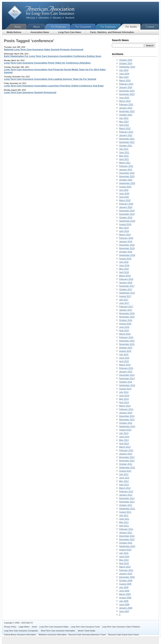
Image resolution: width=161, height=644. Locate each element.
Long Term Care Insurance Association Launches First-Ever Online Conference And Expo (54, 86)
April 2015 (124, 361)
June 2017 (124, 303)
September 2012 (127, 468)
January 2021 (126, 170)
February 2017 (126, 307)
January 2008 (126, 608)
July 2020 (124, 190)
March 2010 (125, 567)
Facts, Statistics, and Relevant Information (112, 32)
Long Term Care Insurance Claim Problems (121, 627)
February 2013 (126, 450)
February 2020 (126, 204)
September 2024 (127, 67)
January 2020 (126, 207)
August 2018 (125, 259)
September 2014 (127, 385)
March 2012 (125, 488)
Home (14, 27)
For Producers (57, 27)
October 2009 (126, 581)
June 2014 (124, 396)
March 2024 (125, 81)
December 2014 (127, 375)
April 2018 (124, 272)
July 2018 (124, 262)
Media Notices (14, 32)
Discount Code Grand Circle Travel (123, 635)
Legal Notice (24, 627)
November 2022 (127, 111)
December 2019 (127, 211)
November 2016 (127, 317)
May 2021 (124, 156)
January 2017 (126, 310)
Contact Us (150, 27)
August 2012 (125, 471)
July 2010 (124, 553)
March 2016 (125, 334)
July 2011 (124, 515)
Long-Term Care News (69, 32)
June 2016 (124, 327)
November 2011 (127, 502)
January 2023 (126, 108)
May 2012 (124, 481)
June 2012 (124, 478)
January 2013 (126, 454)
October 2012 (126, 464)
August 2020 (125, 187)
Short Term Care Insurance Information (58, 631)
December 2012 (127, 457)
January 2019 (126, 242)
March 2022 (125, 129)
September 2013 (127, 426)
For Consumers (83, 27)
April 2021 (124, 159)
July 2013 (124, 433)
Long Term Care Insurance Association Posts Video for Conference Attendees (47, 63)
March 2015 (125, 365)
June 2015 (124, 358)
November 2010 (127, 539)
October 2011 (126, 505)
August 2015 (125, 351)
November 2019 (127, 214)
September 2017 (127, 293)
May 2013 (124, 440)
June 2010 (124, 557)
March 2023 (125, 101)
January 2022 (126, 135)
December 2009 (127, 577)
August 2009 (125, 584)
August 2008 (125, 598)
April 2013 (124, 444)
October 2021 (126, 146)
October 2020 (126, 180)
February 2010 (126, 570)
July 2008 (124, 601)
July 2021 (124, 149)
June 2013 (124, 437)
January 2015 (126, 372)
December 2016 (127, 313)
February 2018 (126, 279)
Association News (40, 32)
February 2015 (126, 368)
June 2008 (124, 605)
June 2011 (124, 519)
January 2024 (126, 87)
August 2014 (125, 389)
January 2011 (126, 533)
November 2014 (127, 379)
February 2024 (126, 84)
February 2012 (126, 492)
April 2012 (124, 485)
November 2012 (127, 461)
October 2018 (126, 252)
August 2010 (125, 550)
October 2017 (126, 289)
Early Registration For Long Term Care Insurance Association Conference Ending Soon (53, 56)
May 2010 (124, 560)
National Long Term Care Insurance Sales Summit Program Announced (44, 49)
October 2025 (126, 60)
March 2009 (125, 594)
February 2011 (126, 529)
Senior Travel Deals (86, 631)
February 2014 (126, 409)
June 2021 (124, 152)
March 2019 (125, 235)
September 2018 (127, 255)
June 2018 (124, 265)
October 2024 (126, 63)
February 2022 (126, 132)
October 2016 (126, 320)
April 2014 (124, 402)
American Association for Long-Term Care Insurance (44, 13)
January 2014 (126, 413)
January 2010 (126, 574)
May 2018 (124, 269)
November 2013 (127, 420)
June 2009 (124, 591)
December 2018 (127, 245)
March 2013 (125, 447)
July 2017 (124, 300)
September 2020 (127, 183)
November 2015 (127, 344)
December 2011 (127, 498)
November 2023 (127, 94)
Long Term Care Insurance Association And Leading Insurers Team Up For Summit (50, 79)
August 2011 (125, 512)
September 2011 (127, 509)
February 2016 (126, 337)
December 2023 (127, 91)
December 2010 (127, 536)
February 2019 (126, 238)
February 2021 (126, 166)
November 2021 (127, 142)
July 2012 (124, 474)
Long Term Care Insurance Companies (21, 631)
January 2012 (126, 495)
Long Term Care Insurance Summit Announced (30, 92)
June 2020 (124, 194)
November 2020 (127, 176)
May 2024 (124, 77)
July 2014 (124, 392)
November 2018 (127, 248)
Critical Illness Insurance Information (20, 635)
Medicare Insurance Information (53, 635)
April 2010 (124, 563)
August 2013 (125, 430)
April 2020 (124, 197)
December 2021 (127, 139)
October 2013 (126, 423)
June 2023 (124, 98)
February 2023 (126, 105)
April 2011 (124, 526)
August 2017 (125, 296)
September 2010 (127, 546)
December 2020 (127, 173)
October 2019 (126, 218)
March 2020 (125, 200)
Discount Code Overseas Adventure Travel (87, 635)
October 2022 (126, 115)
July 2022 (124, 118)
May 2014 (124, 399)
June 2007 (124, 611)
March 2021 (125, 163)
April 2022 (124, 125)
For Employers (108, 27)
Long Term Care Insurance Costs (85, 627)
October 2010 (126, 543)
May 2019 (124, 228)
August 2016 (125, 324)
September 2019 (127, 221)
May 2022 (124, 122)
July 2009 (124, 587)
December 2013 (127, 416)
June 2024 (124, 74)
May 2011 (124, 522)
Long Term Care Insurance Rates (54, 627)
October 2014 (126, 382)
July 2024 (124, 70)
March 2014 (125, 406)
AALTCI (29, 623)
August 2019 (125, 224)
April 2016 (124, 331)
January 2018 (126, 283)
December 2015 (127, 341)
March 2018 (125, 276)
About (36, 27)
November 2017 (127, 286)
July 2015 (124, 355)
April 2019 (124, 231)
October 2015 (126, 348)
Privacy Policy (10, 627)
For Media (131, 27)
